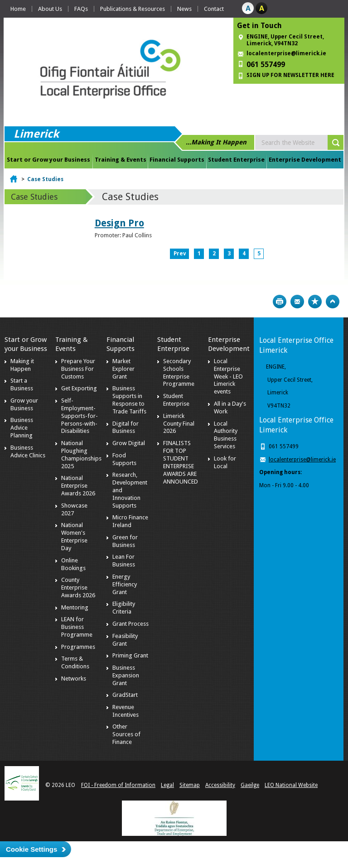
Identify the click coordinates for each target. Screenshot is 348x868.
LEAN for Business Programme (77, 627)
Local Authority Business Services (226, 435)
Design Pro (119, 223)
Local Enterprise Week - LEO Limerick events (228, 376)
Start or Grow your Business (48, 160)
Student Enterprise (236, 160)
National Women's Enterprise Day (74, 537)
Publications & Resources (133, 9)
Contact (214, 9)
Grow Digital (129, 443)
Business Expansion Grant (126, 675)
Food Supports (124, 459)
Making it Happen (22, 365)
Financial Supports (177, 160)
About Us (50, 9)
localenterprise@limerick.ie (286, 53)
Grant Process (130, 624)
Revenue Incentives (126, 711)
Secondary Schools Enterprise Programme (179, 373)
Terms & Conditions (75, 662)
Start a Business (22, 384)
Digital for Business (126, 427)
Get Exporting (79, 388)
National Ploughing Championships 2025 (81, 455)
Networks (74, 679)
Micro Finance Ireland (130, 521)
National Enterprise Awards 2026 (78, 486)
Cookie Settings (31, 849)
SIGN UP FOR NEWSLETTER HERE (290, 75)
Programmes (78, 647)
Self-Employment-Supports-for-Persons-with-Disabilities (80, 416)
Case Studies (45, 179)
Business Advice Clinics (28, 451)
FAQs (81, 9)
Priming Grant (130, 655)
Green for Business (125, 541)
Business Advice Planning (22, 428)
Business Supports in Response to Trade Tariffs (129, 400)
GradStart (125, 695)
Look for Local (225, 462)
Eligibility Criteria (124, 608)
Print (280, 302)
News (184, 9)
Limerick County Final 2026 (179, 424)
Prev (180, 254)
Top (333, 302)
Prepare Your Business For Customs (78, 369)
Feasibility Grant (125, 640)
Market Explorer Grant (123, 369)
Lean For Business (124, 561)
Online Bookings (73, 564)
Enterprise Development (305, 160)
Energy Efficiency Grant (125, 584)
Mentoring (75, 607)
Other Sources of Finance (126, 734)
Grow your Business (24, 404)
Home (18, 9)
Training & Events (121, 160)
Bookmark (315, 302)
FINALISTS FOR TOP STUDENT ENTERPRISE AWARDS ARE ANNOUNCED (181, 462)
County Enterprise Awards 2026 (78, 587)
